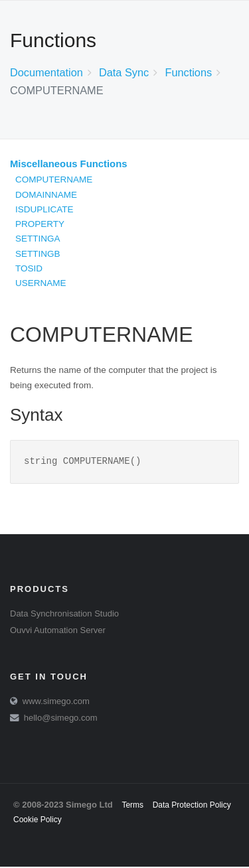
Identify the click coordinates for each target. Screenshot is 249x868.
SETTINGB (38, 254)
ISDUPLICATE (44, 209)
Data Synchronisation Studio (64, 615)
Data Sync (124, 72)
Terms (132, 806)
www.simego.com (56, 702)
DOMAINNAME (46, 195)
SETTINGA (38, 239)
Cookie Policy (38, 821)
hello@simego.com (61, 719)
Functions (188, 72)
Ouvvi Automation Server (58, 631)
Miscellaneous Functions (69, 164)
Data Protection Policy (192, 806)
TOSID (29, 268)
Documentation (46, 72)
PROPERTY (40, 224)
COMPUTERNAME (54, 180)
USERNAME (41, 283)
